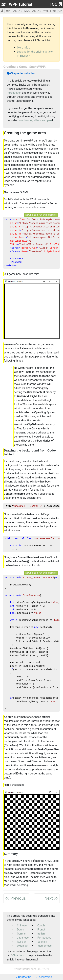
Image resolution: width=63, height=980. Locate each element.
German (22, 934)
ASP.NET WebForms (44, 11)
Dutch (20, 930)
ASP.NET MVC (22, 11)
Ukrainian (23, 946)
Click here (18, 955)
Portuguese (44, 938)
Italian (41, 934)
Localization (45, 977)
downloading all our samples (35, 120)
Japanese (23, 938)
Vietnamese (45, 946)
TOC (56, 4)
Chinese (22, 925)
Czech (41, 925)
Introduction (14, 93)
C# (60, 11)
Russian (22, 942)
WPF (8, 11)
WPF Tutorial (20, 4)
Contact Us (25, 977)
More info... (24, 48)
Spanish (42, 942)
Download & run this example (41, 215)
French (41, 930)
